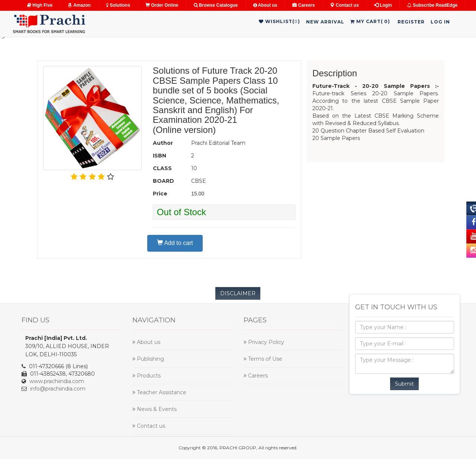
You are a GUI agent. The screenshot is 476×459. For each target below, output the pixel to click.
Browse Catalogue (216, 5)
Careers (303, 5)
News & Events (155, 409)
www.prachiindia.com (57, 381)
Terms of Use (263, 359)
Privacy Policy (264, 342)
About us (265, 5)
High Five (40, 5)
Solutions (118, 5)
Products (147, 376)
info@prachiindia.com (58, 389)
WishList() (279, 21)
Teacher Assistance (159, 392)
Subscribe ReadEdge (432, 5)
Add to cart (175, 243)
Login (383, 5)
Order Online (162, 5)
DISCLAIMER (238, 293)
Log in (440, 22)
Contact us (344, 5)
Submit (404, 384)
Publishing (148, 359)
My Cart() (370, 21)
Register (411, 22)
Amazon (79, 5)
